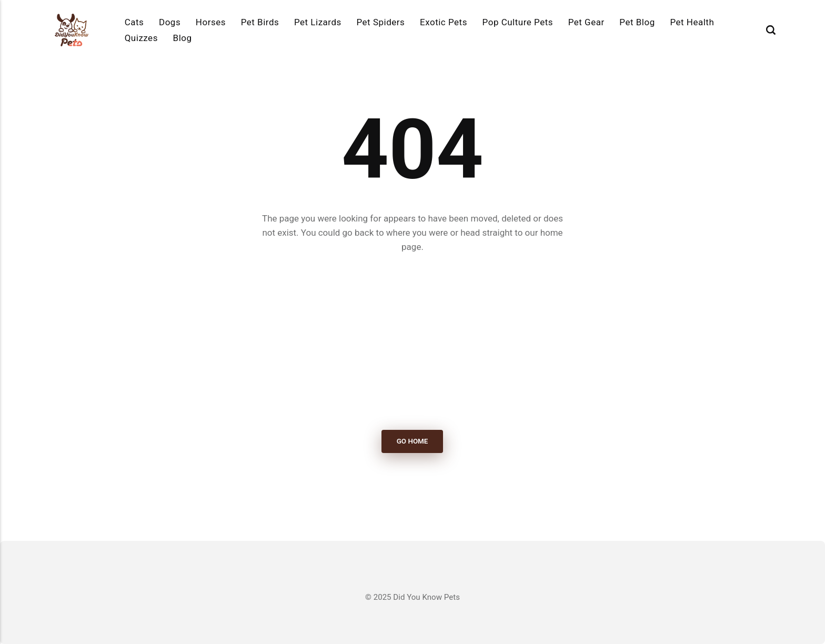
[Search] (771, 30)
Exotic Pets (444, 22)
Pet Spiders (380, 22)
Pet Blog (637, 22)
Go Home (413, 442)
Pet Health (692, 22)
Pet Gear (586, 22)
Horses (211, 22)
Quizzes (141, 38)
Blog (183, 38)
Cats (134, 22)
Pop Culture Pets (518, 22)
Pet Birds (260, 22)
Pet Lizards (318, 22)
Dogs (170, 22)
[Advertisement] (413, 342)
